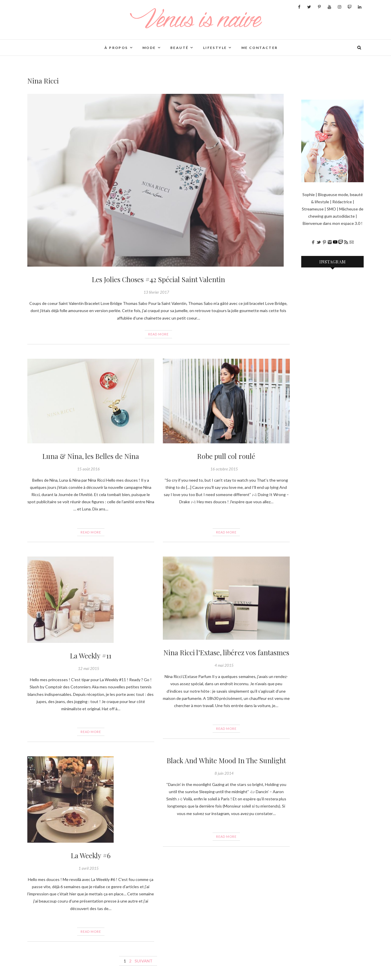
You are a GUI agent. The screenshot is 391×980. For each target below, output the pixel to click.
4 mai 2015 (224, 665)
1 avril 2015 (89, 868)
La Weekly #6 (91, 855)
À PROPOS (116, 48)
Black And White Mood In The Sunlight (226, 760)
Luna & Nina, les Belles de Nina (91, 456)
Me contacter (260, 48)
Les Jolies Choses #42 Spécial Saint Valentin (158, 279)
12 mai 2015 (89, 668)
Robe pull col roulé (226, 456)
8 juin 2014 (224, 773)
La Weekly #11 (91, 656)
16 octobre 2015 (224, 469)
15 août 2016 (88, 469)
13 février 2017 (156, 292)
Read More (158, 334)
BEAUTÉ (179, 48)
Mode (149, 48)
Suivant (144, 961)
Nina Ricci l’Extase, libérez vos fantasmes (226, 652)
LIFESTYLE (215, 48)
